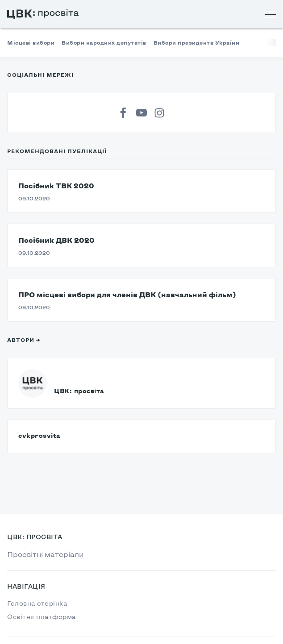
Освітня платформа (42, 617)
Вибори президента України (197, 42)
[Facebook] (124, 113)
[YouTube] (141, 113)
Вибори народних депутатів (104, 42)
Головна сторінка (37, 603)
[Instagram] (159, 113)
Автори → (24, 340)
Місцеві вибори (31, 42)
